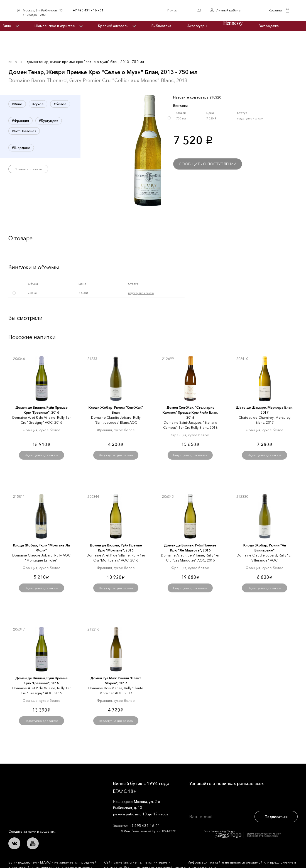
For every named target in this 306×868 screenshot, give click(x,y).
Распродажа (269, 26)
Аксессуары (197, 26)
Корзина (275, 10)
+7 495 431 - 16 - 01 (88, 10)
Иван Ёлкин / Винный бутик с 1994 (136, 10)
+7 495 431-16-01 (144, 826)
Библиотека (161, 26)
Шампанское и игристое (55, 26)
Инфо (299, 26)
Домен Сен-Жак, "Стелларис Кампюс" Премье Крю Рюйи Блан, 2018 (190, 412)
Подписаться (276, 816)
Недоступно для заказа (41, 455)
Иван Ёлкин (50, 788)
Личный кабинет (229, 10)
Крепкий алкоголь (113, 26)
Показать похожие (28, 169)
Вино (7, 26)
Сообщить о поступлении (208, 164)
